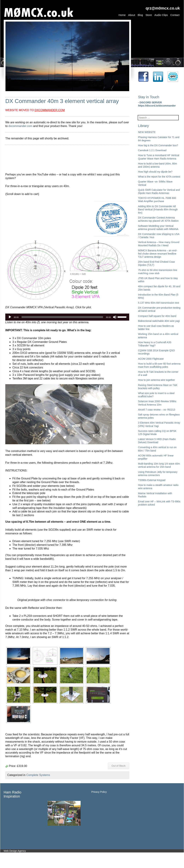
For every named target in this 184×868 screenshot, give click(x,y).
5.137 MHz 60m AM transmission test (159, 303)
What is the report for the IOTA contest (159, 177)
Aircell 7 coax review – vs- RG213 (157, 410)
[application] (67, 317)
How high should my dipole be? (155, 172)
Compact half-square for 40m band (157, 316)
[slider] (62, 317)
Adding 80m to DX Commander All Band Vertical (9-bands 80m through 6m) (158, 209)
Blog (140, 15)
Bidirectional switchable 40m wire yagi (159, 321)
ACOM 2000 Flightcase (151, 359)
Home (122, 15)
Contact (175, 15)
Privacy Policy (99, 792)
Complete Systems (38, 775)
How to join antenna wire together (157, 380)
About (132, 15)
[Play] (10, 317)
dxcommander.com (20, 126)
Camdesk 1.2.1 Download (152, 150)
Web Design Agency (15, 851)
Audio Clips (161, 15)
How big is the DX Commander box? (158, 145)
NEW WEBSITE (147, 132)
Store (149, 15)
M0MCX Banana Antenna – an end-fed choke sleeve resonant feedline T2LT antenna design (158, 254)
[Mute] (115, 317)
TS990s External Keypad (152, 480)
